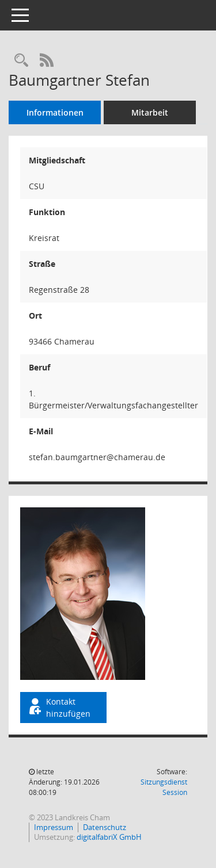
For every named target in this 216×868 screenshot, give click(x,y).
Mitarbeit (150, 112)
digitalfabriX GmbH (109, 837)
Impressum (54, 827)
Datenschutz (105, 827)
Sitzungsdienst (164, 787)
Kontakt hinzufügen (59, 708)
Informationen (55, 112)
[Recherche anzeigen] (21, 61)
